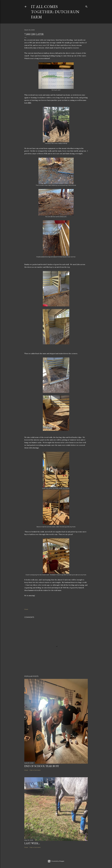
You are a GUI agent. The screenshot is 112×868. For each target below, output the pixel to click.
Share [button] (26, 609)
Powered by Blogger (56, 861)
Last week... (32, 843)
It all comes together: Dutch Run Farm (55, 12)
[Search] (86, 6)
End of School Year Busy (42, 766)
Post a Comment (35, 770)
